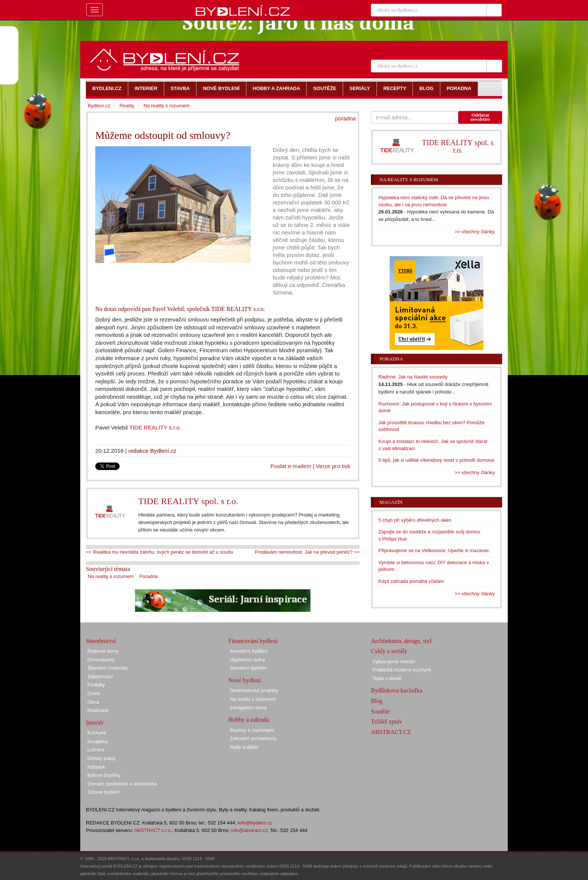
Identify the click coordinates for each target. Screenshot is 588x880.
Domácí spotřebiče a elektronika (122, 784)
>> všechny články (475, 232)
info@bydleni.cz (255, 823)
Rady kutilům (244, 747)
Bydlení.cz (99, 106)
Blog (377, 701)
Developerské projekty (254, 690)
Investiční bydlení (249, 651)
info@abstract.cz (249, 830)
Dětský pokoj (101, 758)
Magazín (391, 502)
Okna (93, 702)
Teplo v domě (387, 678)
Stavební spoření (248, 668)
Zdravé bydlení (103, 792)
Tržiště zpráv (386, 722)
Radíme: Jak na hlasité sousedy (413, 377)
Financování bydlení (253, 641)
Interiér (95, 723)
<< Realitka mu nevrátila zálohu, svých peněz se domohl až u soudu (159, 552)
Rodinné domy (103, 651)
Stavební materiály (108, 668)
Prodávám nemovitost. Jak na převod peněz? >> (307, 552)
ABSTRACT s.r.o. (153, 830)
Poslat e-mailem (291, 466)
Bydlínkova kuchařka (397, 690)
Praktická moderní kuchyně (402, 670)
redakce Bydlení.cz (152, 451)
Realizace (98, 710)
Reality (127, 106)
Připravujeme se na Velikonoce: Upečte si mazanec (434, 550)
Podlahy (96, 685)
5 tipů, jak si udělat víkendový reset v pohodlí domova (436, 460)
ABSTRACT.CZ (391, 732)
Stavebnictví (101, 641)
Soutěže (380, 711)
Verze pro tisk (333, 466)
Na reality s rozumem (111, 576)
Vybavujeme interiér (394, 662)
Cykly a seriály (389, 651)
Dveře (94, 693)
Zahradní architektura (253, 738)
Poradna (148, 576)
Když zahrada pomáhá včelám (411, 581)
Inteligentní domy (248, 708)
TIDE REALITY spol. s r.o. (188, 501)
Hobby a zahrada (249, 720)
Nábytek (96, 767)
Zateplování (100, 677)
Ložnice (96, 750)
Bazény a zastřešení (252, 730)
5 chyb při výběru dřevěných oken (415, 520)
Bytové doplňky (104, 775)
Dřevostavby (101, 660)
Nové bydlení (245, 680)
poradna (345, 118)
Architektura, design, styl (401, 641)
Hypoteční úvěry (247, 660)
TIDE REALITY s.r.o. (155, 427)
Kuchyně (97, 733)
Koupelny (97, 741)
